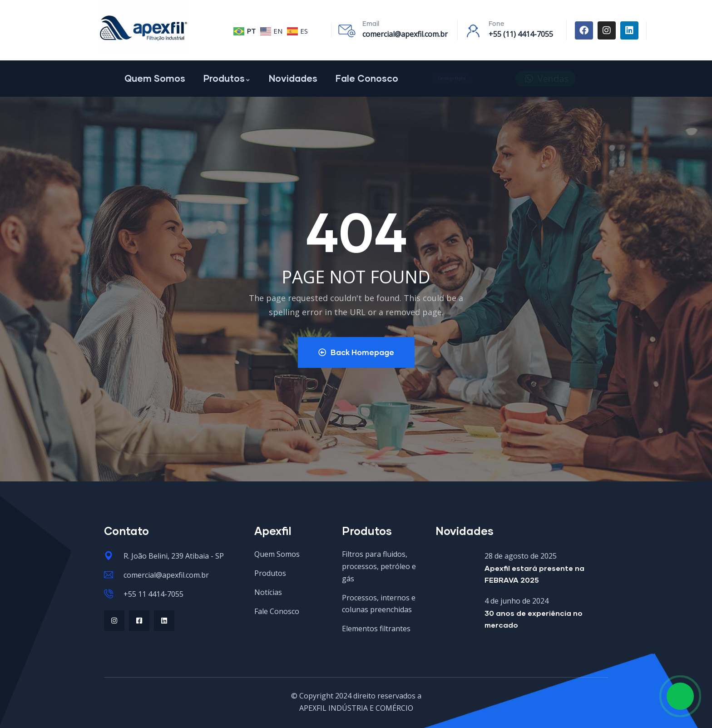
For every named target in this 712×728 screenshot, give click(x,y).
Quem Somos (155, 78)
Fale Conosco (367, 78)
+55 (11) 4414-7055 (521, 34)
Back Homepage (356, 352)
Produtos (227, 78)
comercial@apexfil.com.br (405, 34)
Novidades (293, 78)
